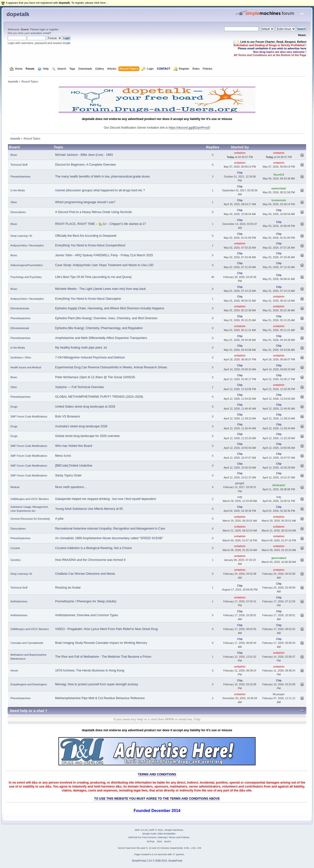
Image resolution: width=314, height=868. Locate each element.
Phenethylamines (20, 177)
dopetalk (18, 14)
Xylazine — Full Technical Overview (80, 387)
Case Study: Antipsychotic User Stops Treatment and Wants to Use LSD (104, 265)
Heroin (14, 671)
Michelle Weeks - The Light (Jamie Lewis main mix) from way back (101, 289)
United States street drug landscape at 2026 (85, 407)
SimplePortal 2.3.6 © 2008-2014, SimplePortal (157, 861)
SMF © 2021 (156, 830)
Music (14, 155)
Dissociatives (18, 212)
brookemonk (279, 200)
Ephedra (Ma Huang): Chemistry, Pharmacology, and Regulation (99, 328)
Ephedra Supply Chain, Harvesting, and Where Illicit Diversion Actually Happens (110, 308)
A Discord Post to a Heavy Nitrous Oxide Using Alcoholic (94, 212)
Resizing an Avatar (68, 588)
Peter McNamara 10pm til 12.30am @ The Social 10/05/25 (95, 377)
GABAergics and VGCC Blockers (29, 499)
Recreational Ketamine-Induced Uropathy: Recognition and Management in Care (110, 529)
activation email (40, 33)
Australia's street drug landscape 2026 (81, 426)
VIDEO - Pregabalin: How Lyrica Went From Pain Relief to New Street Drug (107, 629)
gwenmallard (279, 558)
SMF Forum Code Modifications (29, 416)
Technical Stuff (19, 165)
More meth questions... (71, 487)
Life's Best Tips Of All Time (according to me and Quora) (93, 277)
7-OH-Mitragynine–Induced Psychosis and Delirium (90, 357)
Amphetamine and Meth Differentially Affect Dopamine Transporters (101, 338)
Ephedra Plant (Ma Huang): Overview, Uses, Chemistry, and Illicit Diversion (106, 318)
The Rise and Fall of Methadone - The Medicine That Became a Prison (103, 657)
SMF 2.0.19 (141, 830)
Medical (15, 487)
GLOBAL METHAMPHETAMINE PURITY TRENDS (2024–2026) (99, 397)
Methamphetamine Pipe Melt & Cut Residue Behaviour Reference (100, 698)
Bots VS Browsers (68, 416)
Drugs (14, 407)
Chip (240, 173)
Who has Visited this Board (74, 446)
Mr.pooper (279, 694)
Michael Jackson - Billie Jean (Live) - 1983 (84, 155)
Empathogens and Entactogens (29, 684)
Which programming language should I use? (85, 202)
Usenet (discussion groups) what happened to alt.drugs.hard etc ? (100, 190)
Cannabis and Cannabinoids (27, 643)
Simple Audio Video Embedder (159, 834)
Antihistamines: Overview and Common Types (87, 615)
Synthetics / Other (21, 357)
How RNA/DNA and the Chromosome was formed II (91, 560)
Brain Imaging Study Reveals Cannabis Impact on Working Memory (101, 643)
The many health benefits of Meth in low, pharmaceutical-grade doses (103, 177)
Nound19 (279, 175)
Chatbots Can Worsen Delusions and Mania (85, 574)
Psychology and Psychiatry (26, 277)
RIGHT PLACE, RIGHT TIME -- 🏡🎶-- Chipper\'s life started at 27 (101, 224)
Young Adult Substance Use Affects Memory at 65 (89, 509)
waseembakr (279, 188)
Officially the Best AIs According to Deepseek (86, 236)
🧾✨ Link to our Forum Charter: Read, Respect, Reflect (270, 42)
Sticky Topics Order (68, 475)
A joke (59, 519)
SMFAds (133, 837)
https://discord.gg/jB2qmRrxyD (189, 128)
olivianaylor (279, 485)
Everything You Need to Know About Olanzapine (88, 299)
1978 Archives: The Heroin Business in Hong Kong (90, 671)
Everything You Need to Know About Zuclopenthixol (90, 245)
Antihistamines (19, 601)
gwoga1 (240, 483)
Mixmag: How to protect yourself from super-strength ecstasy (97, 684)
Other (14, 202)
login (42, 29)
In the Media (18, 190)
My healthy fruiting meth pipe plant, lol (81, 348)
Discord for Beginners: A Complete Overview (86, 165)
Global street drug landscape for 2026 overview (87, 436)
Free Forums (149, 837)
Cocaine (15, 548)
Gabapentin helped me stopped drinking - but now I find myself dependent (106, 499)
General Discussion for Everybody (30, 519)
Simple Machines (174, 830)
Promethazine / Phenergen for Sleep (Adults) (86, 601)
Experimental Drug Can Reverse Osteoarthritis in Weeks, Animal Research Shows (111, 367)
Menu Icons (63, 456)
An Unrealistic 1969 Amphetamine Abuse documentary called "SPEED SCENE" (109, 538)
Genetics (16, 560)
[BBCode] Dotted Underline (74, 466)
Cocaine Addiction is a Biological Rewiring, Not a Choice (94, 548)
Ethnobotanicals (20, 308)
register (54, 29)
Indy (240, 497)
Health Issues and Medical (26, 367)
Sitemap (162, 837)
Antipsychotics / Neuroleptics (27, 245)
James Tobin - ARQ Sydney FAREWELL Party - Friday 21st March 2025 (104, 255)
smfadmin (240, 153)
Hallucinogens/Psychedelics (27, 265)
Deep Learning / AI (21, 236)
